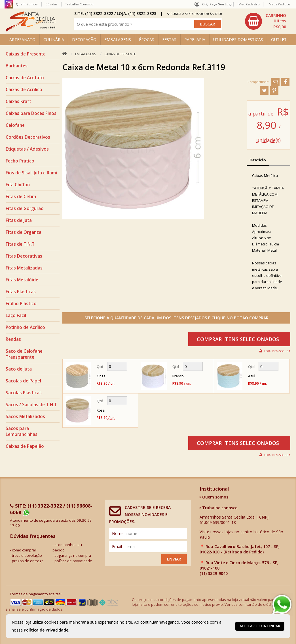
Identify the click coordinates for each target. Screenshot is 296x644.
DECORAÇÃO (84, 39)
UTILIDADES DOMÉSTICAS (238, 39)
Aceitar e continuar (260, 626)
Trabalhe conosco (219, 508)
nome (118, 533)
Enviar (174, 559)
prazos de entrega (28, 561)
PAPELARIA (195, 39)
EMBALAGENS (118, 39)
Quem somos (214, 497)
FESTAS (169, 39)
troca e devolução (27, 556)
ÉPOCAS (147, 39)
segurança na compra (73, 556)
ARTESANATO (22, 39)
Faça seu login (222, 4)
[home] (30, 30)
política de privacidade (73, 561)
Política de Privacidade (46, 630)
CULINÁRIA (54, 39)
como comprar (24, 550)
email (117, 546)
